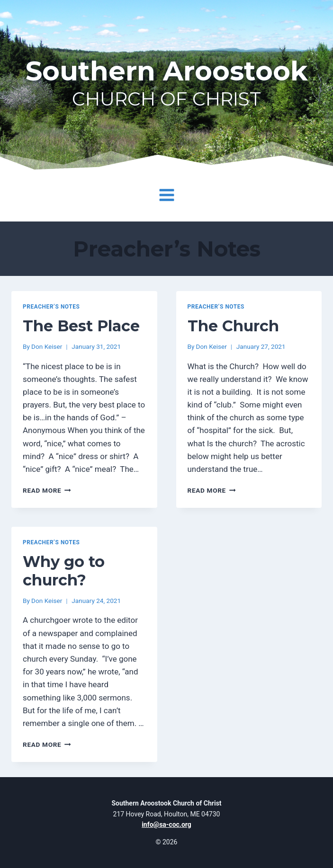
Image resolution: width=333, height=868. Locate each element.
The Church (233, 326)
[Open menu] (166, 195)
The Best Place (81, 326)
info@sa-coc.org (166, 824)
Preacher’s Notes (51, 307)
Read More (47, 490)
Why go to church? (64, 571)
